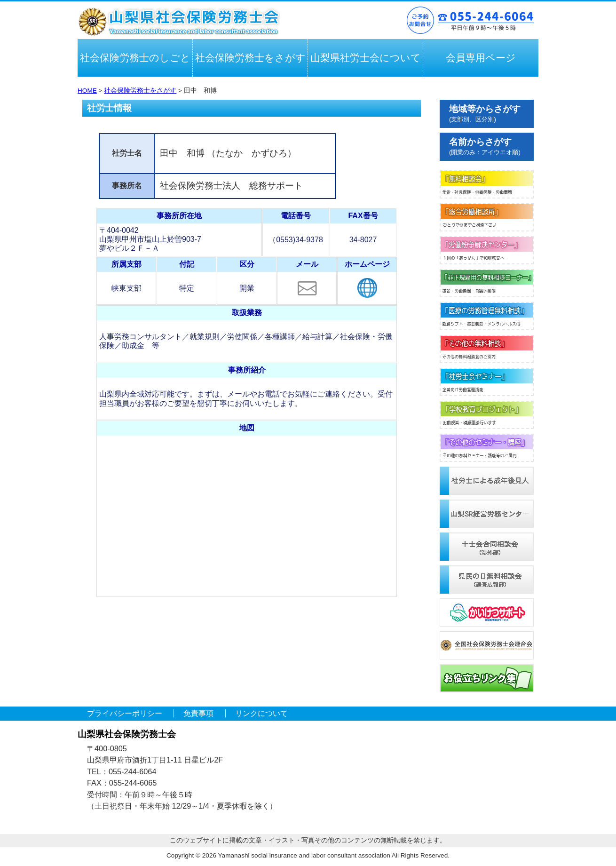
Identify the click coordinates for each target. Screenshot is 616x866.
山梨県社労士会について (366, 58)
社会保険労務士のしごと (135, 58)
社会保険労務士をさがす (250, 58)
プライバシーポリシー (125, 713)
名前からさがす (485, 146)
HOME (87, 91)
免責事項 (198, 713)
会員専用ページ (481, 58)
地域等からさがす (485, 113)
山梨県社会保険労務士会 (179, 22)
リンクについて (261, 713)
